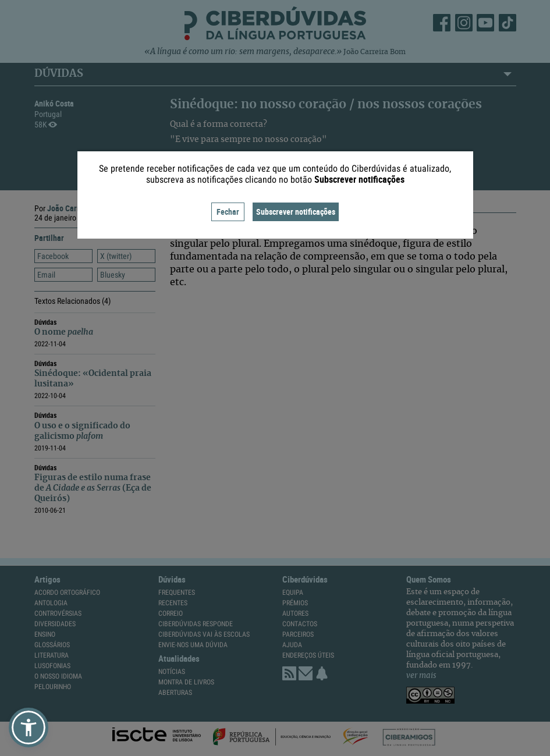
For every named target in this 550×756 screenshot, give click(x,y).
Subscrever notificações (296, 212)
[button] (29, 727)
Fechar (228, 212)
